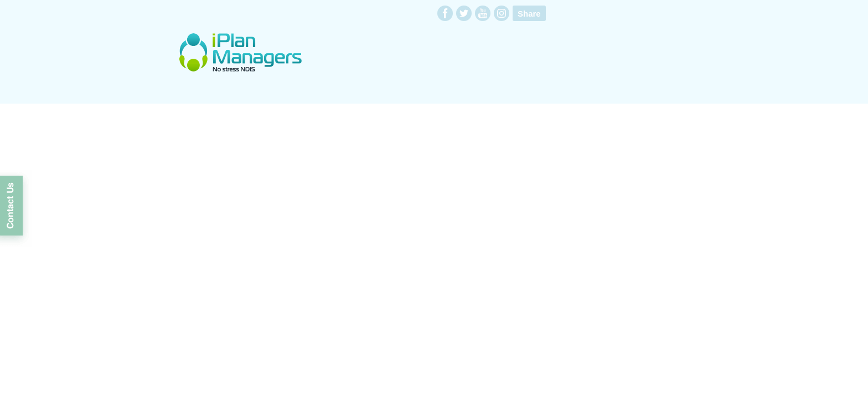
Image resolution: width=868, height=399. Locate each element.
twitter (464, 13)
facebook (445, 13)
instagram (502, 13)
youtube (483, 13)
